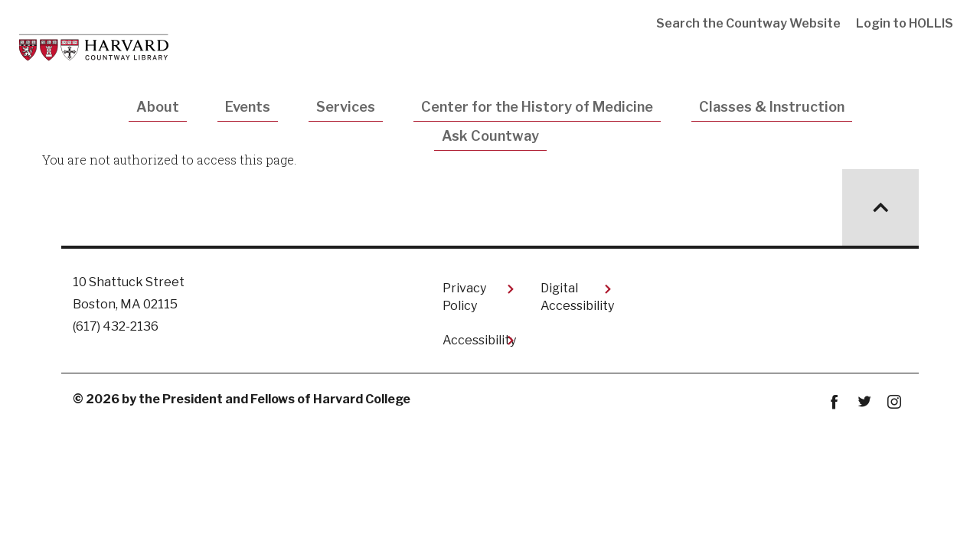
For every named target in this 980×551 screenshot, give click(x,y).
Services (346, 107)
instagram (894, 402)
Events (248, 107)
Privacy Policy (464, 297)
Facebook (834, 402)
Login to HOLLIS (905, 23)
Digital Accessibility (577, 297)
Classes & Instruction (772, 107)
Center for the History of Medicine (537, 107)
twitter (864, 402)
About (158, 107)
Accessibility (479, 340)
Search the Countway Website (748, 23)
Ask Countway (490, 136)
